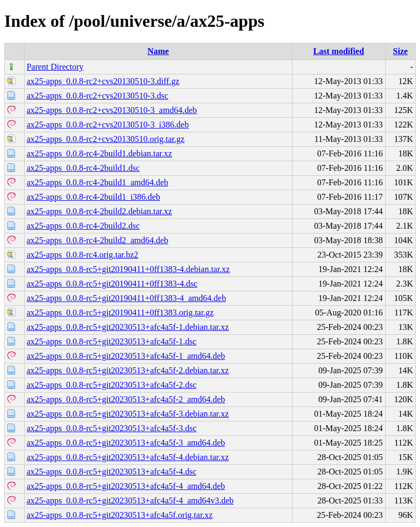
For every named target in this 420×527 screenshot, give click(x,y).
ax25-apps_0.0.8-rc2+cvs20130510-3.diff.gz (103, 81)
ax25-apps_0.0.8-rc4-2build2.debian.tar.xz (99, 211)
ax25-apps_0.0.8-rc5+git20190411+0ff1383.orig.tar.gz (120, 313)
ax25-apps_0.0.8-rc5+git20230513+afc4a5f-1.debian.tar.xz (128, 327)
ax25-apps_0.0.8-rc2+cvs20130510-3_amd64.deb (112, 110)
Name (158, 51)
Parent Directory (55, 67)
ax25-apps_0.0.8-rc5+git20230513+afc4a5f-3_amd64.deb (126, 443)
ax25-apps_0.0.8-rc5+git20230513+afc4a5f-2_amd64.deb (126, 399)
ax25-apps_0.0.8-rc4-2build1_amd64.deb (97, 182)
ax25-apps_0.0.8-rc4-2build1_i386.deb (93, 197)
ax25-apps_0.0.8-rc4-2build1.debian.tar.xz (99, 153)
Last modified (339, 51)
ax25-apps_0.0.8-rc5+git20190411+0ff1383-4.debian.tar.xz (128, 269)
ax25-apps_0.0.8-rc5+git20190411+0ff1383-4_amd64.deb (126, 298)
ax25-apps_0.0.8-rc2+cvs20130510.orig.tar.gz (106, 139)
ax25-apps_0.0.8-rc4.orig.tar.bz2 (82, 255)
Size (401, 51)
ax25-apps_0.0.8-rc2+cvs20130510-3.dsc (98, 96)
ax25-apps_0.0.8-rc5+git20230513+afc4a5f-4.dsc (112, 472)
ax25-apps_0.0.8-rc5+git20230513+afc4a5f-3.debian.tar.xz (128, 414)
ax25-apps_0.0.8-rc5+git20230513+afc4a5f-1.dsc (112, 341)
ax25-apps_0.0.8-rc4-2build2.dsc (83, 226)
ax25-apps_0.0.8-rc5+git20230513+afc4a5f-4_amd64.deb (126, 486)
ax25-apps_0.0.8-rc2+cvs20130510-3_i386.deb (108, 125)
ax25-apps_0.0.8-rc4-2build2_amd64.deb (97, 240)
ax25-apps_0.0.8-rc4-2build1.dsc (83, 168)
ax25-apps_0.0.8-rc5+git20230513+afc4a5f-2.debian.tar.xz (128, 370)
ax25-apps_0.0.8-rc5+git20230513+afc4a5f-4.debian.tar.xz (128, 457)
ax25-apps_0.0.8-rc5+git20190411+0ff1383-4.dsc (112, 284)
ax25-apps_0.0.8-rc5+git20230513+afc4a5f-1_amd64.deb (126, 356)
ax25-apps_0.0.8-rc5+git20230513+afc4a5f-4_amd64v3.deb (130, 500)
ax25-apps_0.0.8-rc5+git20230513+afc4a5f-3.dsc (112, 428)
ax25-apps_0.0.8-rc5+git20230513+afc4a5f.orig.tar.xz (120, 515)
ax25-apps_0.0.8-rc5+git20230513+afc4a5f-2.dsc (112, 385)
